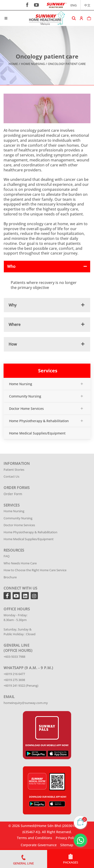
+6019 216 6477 (14, 674)
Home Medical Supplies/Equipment (37, 433)
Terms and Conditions (35, 838)
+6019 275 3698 (14, 680)
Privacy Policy (67, 838)
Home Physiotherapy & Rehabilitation (39, 421)
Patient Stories (14, 470)
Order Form (13, 494)
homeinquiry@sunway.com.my (26, 703)
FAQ (7, 556)
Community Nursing (25, 396)
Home (13, 64)
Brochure (10, 577)
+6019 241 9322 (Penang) (21, 685)
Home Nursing (33, 64)
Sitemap (67, 845)
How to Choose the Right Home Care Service (35, 570)
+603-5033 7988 (14, 657)
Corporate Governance (39, 845)
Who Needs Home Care (20, 563)
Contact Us (11, 476)
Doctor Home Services (26, 409)
